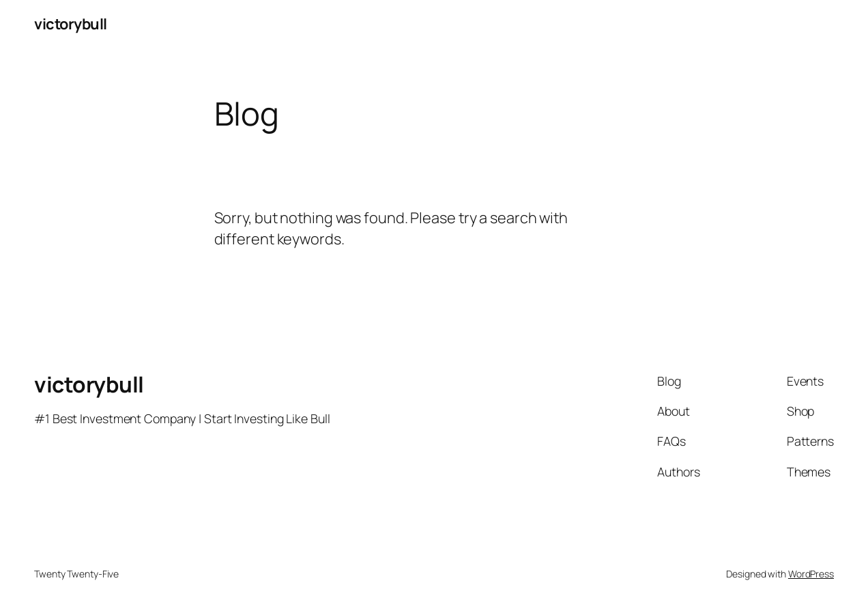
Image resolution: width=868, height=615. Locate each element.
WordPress (811, 574)
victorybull (71, 24)
